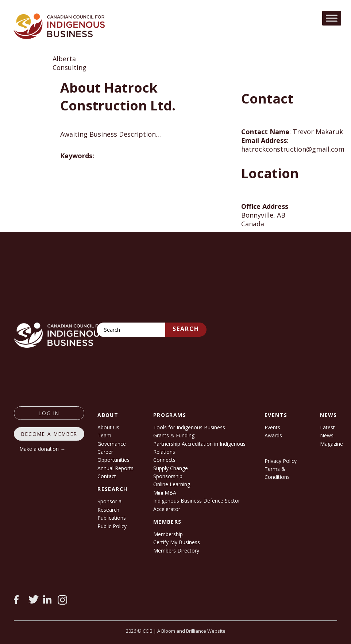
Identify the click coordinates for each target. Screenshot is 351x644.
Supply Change (171, 468)
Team (104, 435)
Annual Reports (115, 468)
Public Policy (112, 526)
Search (186, 329)
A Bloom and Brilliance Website (191, 631)
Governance (112, 444)
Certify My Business (177, 542)
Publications (112, 518)
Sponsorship (168, 476)
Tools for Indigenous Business (189, 427)
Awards (273, 435)
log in (49, 413)
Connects (164, 460)
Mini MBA (165, 493)
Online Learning (172, 484)
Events (272, 427)
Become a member (49, 434)
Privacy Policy (281, 461)
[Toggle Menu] (332, 18)
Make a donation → (43, 449)
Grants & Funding (174, 435)
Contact (107, 476)
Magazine (331, 444)
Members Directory (176, 551)
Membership (168, 534)
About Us (108, 427)
